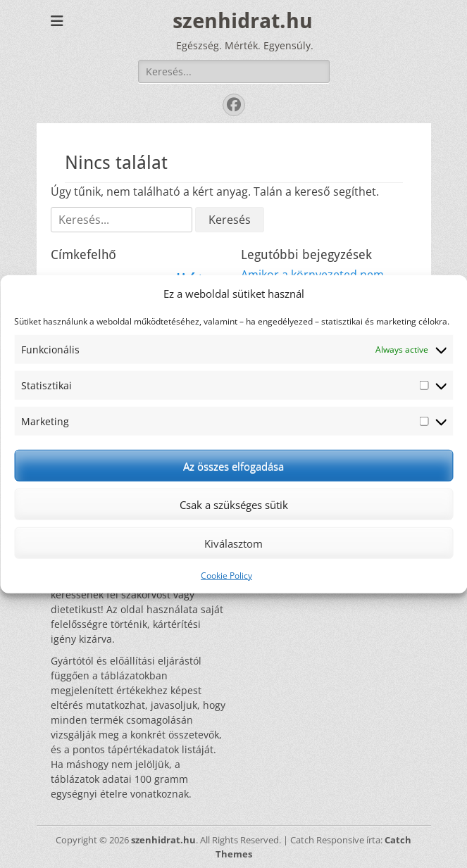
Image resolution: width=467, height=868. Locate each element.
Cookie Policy (226, 575)
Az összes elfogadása (234, 465)
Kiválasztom (234, 543)
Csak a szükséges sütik (234, 504)
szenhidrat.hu (243, 21)
